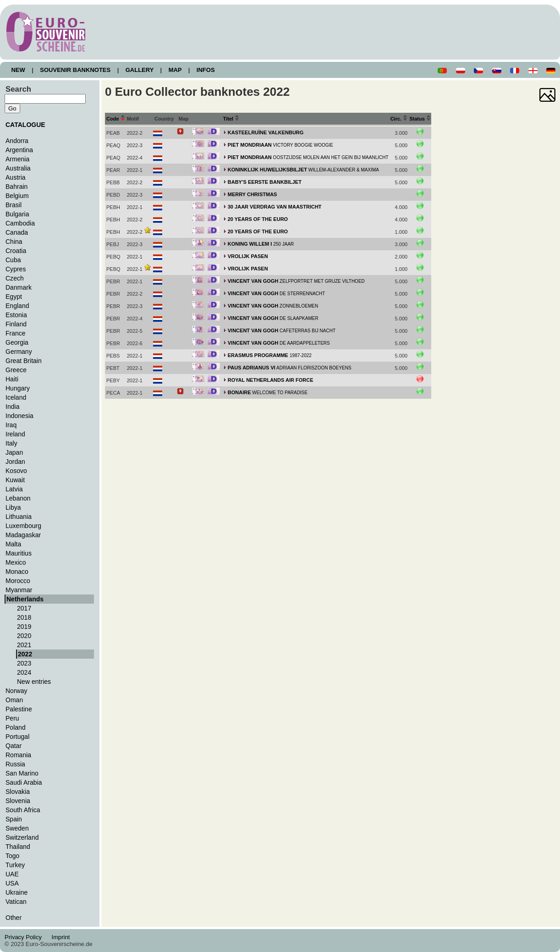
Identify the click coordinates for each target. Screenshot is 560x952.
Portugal (17, 737)
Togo (12, 856)
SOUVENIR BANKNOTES (75, 70)
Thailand (18, 847)
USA (12, 883)
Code (116, 119)
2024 (24, 672)
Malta (13, 544)
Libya (13, 507)
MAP (175, 70)
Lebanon (18, 498)
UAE (12, 874)
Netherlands (25, 599)
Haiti (12, 379)
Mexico (16, 562)
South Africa (23, 810)
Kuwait (15, 480)
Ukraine (16, 892)
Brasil (14, 205)
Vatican (16, 902)
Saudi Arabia (24, 782)
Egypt (14, 297)
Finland (16, 324)
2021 (24, 645)
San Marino (22, 773)
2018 (24, 617)
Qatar (14, 746)
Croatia (16, 251)
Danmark (19, 287)
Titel (231, 119)
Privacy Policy (26, 937)
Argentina (19, 150)
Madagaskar (23, 535)
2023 (24, 663)
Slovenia (18, 801)
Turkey (15, 865)
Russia (15, 764)
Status (420, 119)
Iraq (11, 425)
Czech (15, 278)
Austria (16, 177)
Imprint (62, 937)
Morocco (18, 581)
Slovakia (18, 792)
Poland (16, 727)
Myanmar (19, 590)
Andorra (17, 141)
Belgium (17, 196)
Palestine (19, 709)
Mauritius (19, 553)
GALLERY (139, 70)
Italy (11, 443)
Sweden (17, 828)
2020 (24, 636)
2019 (24, 627)
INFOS (206, 70)
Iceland (16, 397)
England (17, 306)
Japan (14, 452)
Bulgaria (17, 214)
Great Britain (24, 361)
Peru (12, 718)
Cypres (16, 269)
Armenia (17, 159)
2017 (24, 608)
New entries (34, 682)
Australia (18, 168)
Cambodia (20, 223)
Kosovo (16, 471)
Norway (16, 691)
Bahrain (16, 187)
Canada (17, 232)
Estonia (16, 315)
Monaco (17, 572)
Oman (14, 700)
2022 (25, 654)
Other (14, 918)
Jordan (15, 462)
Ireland (15, 434)
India (12, 407)
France (16, 333)
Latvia (14, 489)
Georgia (17, 342)
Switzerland (22, 837)
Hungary (18, 388)
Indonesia (19, 416)
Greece (16, 370)
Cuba (13, 260)
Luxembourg (23, 526)
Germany (19, 352)
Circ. (399, 119)
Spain (14, 819)
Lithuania (19, 517)
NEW (18, 70)
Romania (18, 755)
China (14, 242)
